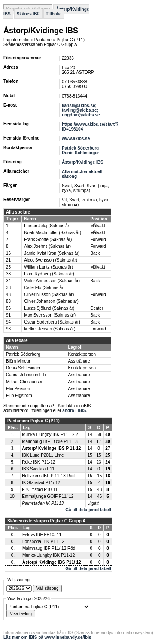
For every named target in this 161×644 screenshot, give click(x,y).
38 (8, 288)
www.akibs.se (76, 139)
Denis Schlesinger (80, 153)
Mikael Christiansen (25, 382)
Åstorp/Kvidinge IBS (83, 162)
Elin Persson (18, 389)
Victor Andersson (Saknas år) (52, 281)
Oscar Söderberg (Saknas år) (52, 322)
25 (8, 267)
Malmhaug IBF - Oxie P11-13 (50, 441)
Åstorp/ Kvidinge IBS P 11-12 (51, 448)
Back (95, 253)
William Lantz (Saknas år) (49, 267)
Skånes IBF (28, 14)
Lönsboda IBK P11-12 (43, 542)
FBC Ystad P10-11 (40, 490)
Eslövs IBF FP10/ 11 (42, 535)
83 (8, 301)
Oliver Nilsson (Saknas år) (49, 295)
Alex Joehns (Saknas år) (47, 246)
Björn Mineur (18, 361)
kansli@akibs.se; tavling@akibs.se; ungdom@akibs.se (81, 110)
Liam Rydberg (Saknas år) (49, 274)
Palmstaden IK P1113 (43, 503)
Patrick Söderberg (80, 148)
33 (8, 274)
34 (8, 281)
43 (8, 295)
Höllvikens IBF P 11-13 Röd (48, 476)
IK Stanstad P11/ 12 (41, 483)
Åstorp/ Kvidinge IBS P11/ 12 (52, 562)
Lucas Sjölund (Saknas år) (49, 308)
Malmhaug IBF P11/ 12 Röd (49, 548)
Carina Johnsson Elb (26, 375)
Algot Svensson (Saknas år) (51, 260)
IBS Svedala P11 (38, 469)
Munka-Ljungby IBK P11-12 (49, 555)
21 (8, 260)
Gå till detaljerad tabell (88, 510)
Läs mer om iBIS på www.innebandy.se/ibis (47, 637)
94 (8, 322)
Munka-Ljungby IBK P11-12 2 (50, 435)
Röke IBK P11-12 (38, 462)
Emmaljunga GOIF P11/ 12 (48, 496)
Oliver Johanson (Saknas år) (51, 301)
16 (8, 253)
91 (8, 315)
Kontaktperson (82, 354)
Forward (98, 240)
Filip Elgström (19, 395)
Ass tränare (79, 361)
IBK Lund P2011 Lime (43, 455)
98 (8, 329)
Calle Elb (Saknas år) (44, 288)
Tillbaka (54, 14)
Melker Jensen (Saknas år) (50, 329)
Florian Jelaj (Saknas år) (47, 226)
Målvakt (97, 226)
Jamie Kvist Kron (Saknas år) (52, 253)
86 (8, 308)
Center (97, 308)
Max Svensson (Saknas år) (50, 315)
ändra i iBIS (74, 411)
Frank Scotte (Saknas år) (48, 240)
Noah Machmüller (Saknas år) (53, 233)
